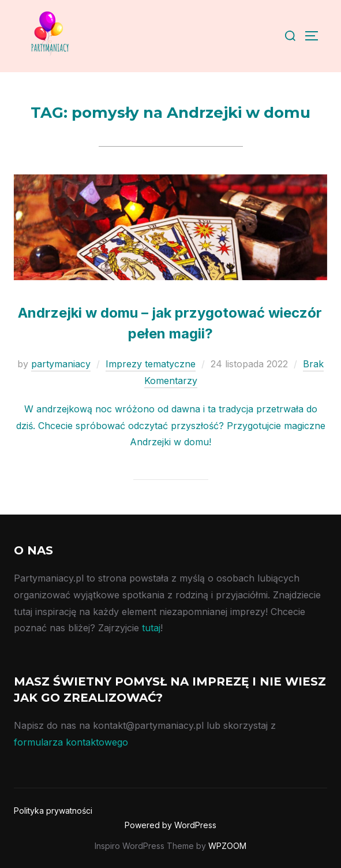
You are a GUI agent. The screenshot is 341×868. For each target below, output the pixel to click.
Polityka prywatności (53, 811)
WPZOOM (227, 846)
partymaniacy (61, 364)
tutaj (151, 628)
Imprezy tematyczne (151, 364)
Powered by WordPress (170, 825)
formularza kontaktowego (71, 742)
